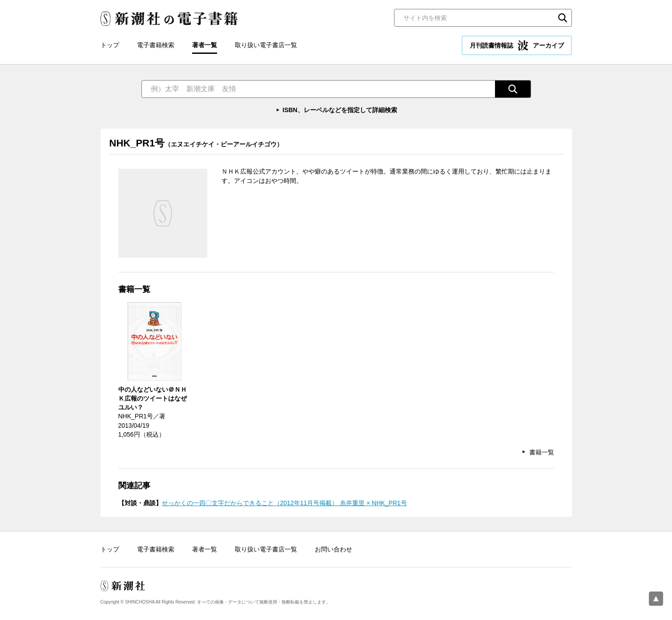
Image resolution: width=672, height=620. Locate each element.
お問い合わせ (334, 549)
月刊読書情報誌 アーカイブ (517, 45)
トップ (110, 45)
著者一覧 (205, 45)
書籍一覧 (542, 452)
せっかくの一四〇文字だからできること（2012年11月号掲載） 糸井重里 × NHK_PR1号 (284, 503)
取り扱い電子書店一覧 (266, 45)
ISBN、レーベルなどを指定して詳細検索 (340, 110)
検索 (563, 18)
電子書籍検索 (156, 45)
